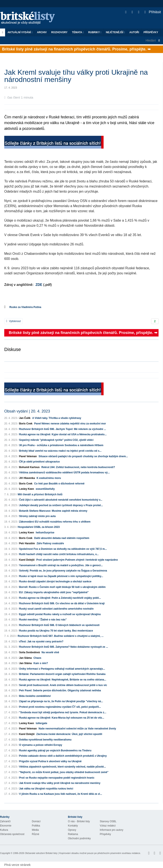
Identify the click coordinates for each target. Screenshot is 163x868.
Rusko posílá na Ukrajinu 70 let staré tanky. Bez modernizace (56, 631)
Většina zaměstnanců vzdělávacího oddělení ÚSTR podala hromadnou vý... (64, 473)
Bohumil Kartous (29, 467)
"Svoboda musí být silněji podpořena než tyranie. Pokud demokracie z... (63, 712)
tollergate (41, 723)
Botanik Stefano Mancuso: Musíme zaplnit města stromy (53, 511)
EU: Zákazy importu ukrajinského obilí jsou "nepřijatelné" (54, 592)
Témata (78, 32)
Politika (36, 826)
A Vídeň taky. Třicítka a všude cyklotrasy (57, 418)
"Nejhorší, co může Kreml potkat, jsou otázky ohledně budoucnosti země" (64, 772)
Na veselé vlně (50, 652)
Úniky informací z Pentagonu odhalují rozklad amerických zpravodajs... (62, 669)
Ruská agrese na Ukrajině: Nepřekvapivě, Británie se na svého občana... (63, 680)
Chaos (37, 658)
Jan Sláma (25, 658)
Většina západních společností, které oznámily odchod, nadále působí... (63, 767)
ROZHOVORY (59, 32)
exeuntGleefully (45, 489)
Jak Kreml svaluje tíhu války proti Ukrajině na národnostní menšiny (60, 783)
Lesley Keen (27, 489)
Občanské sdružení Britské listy (41, 853)
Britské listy (30, 18)
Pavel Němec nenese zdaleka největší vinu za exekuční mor (70, 424)
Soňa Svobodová (29, 652)
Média (35, 830)
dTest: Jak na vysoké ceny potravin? (41, 642)
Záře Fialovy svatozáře (50, 543)
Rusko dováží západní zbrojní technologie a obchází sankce (55, 582)
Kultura (4, 830)
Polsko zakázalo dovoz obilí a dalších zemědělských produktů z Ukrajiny (63, 756)
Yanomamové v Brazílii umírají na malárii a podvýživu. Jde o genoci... (61, 565)
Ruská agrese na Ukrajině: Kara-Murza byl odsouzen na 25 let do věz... (62, 718)
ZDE (39, 285)
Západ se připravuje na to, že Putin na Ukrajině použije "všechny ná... (61, 701)
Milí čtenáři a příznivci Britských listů (40, 494)
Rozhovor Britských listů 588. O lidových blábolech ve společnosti (59, 625)
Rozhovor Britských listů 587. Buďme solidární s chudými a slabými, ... (60, 636)
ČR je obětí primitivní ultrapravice (39, 462)
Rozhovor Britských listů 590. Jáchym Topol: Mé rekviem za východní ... (63, 429)
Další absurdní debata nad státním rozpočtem (62, 538)
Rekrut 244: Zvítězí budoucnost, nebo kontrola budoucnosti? (78, 467)
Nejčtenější (115, 32)
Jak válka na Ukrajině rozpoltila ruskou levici (46, 789)
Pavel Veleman (28, 456)
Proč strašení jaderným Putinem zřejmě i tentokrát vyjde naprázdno (77, 560)
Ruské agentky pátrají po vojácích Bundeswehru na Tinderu (55, 751)
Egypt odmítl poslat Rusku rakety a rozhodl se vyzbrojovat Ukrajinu (60, 614)
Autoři (134, 32)
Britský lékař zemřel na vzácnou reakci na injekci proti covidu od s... (60, 451)
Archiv (42, 32)
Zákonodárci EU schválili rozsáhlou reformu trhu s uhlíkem (55, 522)
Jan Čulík (25, 418)
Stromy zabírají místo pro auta (37, 516)
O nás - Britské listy (79, 821)
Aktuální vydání (20, 32)
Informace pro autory (112, 830)
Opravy (72, 830)
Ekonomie (6, 826)
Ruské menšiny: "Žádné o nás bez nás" (43, 620)
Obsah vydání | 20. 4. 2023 (27, 411)
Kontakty (73, 826)
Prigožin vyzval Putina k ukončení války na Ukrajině (50, 761)
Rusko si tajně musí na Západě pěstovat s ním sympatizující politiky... (61, 576)
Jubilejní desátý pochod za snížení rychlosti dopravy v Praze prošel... (61, 505)
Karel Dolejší (27, 560)
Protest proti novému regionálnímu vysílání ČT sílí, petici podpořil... (60, 707)
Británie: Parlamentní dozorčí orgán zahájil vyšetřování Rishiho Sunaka (62, 674)
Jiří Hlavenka (27, 478)
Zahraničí (5, 821)
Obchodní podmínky (79, 838)
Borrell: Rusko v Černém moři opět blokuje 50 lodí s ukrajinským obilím (62, 587)
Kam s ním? (41, 663)
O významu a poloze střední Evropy (41, 745)
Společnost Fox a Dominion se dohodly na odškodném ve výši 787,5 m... (63, 549)
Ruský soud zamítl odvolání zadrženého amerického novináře (56, 609)
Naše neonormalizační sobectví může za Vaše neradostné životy (77, 729)
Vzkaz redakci (108, 826)
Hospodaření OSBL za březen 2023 (39, 527)
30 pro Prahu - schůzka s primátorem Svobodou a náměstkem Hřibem (61, 445)
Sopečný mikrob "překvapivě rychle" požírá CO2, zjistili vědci (56, 440)
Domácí (36, 821)
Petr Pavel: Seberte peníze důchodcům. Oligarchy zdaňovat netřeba (60, 690)
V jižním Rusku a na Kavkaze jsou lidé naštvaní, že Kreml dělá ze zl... (61, 794)
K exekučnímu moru (49, 478)
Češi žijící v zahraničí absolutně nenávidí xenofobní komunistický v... (61, 500)
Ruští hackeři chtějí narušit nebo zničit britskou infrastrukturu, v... (59, 554)
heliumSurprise (45, 533)
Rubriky (95, 32)
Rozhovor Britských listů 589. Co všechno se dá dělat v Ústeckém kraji (62, 603)
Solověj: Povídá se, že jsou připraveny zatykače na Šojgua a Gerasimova (63, 571)
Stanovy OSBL (108, 821)
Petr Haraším (27, 543)
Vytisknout (13, 321)
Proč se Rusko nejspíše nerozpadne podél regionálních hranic (57, 778)
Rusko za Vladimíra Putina (25, 307)
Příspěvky (151, 32)
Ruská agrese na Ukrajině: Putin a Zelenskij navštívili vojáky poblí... (60, 598)
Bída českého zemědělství (35, 696)
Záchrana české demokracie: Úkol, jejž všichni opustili (69, 734)
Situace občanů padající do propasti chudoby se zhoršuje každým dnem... (83, 456)
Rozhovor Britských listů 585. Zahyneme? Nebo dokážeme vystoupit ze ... (64, 647)
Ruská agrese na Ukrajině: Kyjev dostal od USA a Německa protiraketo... (63, 434)
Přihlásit (153, 12)
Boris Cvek (26, 424)
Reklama (73, 834)
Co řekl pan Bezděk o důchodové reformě (59, 484)
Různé (36, 834)
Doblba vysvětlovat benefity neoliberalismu (45, 740)
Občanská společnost (12, 834)
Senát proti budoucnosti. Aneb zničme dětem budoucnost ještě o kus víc (63, 685)
